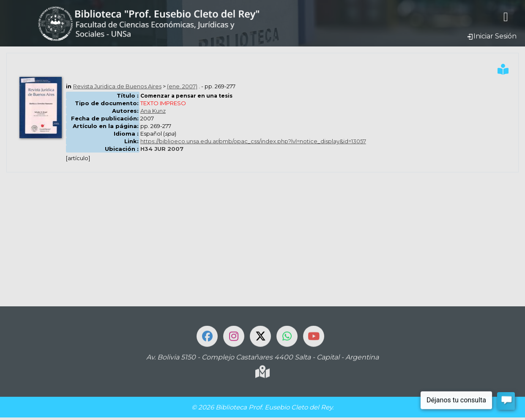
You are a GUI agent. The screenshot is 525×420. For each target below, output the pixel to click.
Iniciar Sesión (492, 36)
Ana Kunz (153, 111)
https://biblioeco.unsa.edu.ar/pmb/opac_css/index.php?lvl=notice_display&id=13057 (253, 141)
